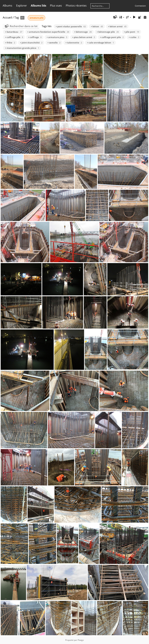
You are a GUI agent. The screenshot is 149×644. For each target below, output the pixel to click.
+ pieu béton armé (83, 37)
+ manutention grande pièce (22, 48)
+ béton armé (117, 26)
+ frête (10, 43)
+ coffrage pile (14, 37)
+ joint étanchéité (31, 43)
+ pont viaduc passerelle (71, 26)
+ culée (134, 37)
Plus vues (56, 6)
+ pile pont (131, 32)
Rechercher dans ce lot (24, 26)
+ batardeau (14, 32)
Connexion (140, 6)
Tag (17, 17)
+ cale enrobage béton (100, 43)
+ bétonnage (83, 32)
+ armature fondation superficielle (48, 32)
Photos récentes (76, 6)
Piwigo (81, 640)
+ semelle (54, 43)
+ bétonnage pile (108, 32)
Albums (7, 6)
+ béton (97, 26)
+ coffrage (35, 37)
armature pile (36, 18)
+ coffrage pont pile (112, 37)
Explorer (22, 6)
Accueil (7, 17)
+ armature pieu (57, 37)
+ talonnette (74, 43)
